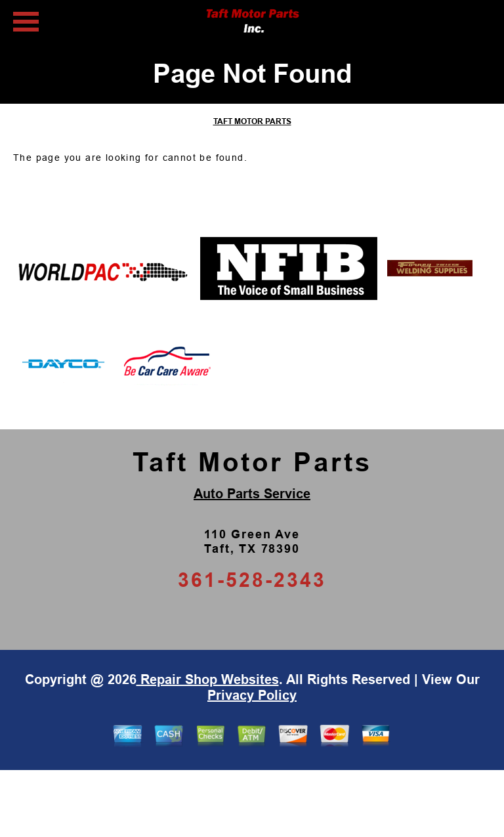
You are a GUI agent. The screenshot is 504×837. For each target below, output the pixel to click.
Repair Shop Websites (208, 679)
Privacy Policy (252, 695)
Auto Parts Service (252, 494)
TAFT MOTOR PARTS (252, 121)
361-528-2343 (252, 580)
